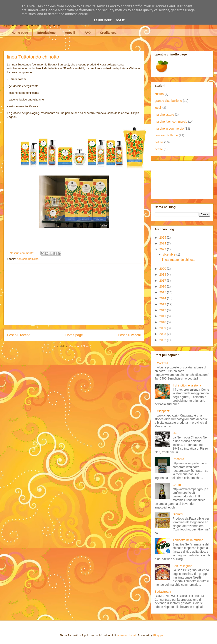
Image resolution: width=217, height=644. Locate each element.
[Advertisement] (74, 294)
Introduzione (46, 33)
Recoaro (178, 459)
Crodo (177, 485)
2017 (163, 281)
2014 (163, 298)
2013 (163, 304)
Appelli (70, 33)
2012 (163, 310)
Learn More (103, 20)
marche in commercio (169, 129)
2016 (163, 286)
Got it (120, 20)
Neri (175, 433)
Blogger (158, 635)
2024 (163, 243)
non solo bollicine (28, 259)
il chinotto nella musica (188, 540)
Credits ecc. (109, 33)
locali (158, 108)
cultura (159, 94)
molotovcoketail (126, 635)
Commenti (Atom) (80, 346)
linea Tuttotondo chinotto (33, 57)
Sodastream (163, 592)
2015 (163, 292)
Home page (20, 33)
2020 (163, 269)
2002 (163, 340)
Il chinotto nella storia (187, 385)
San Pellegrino (183, 566)
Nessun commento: (22, 253)
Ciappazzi (164, 411)
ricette (159, 149)
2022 (163, 249)
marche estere (164, 115)
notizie (159, 142)
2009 (163, 328)
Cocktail (162, 363)
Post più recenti (19, 335)
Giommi (178, 514)
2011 (163, 316)
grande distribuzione (168, 101)
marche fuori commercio (171, 122)
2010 (163, 322)
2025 (163, 238)
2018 (163, 274)
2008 (163, 334)
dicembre (169, 254)
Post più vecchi (129, 335)
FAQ (88, 33)
